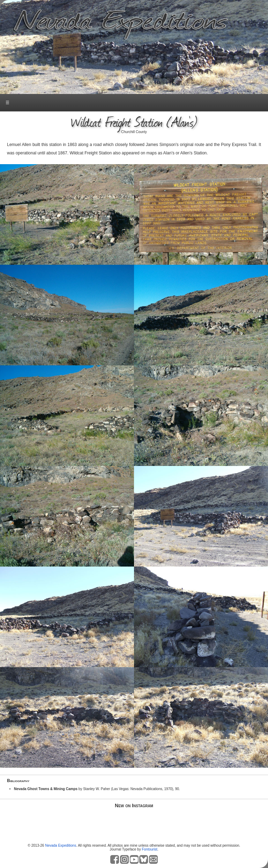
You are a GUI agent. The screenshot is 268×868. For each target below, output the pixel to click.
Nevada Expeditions (61, 845)
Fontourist (149, 849)
